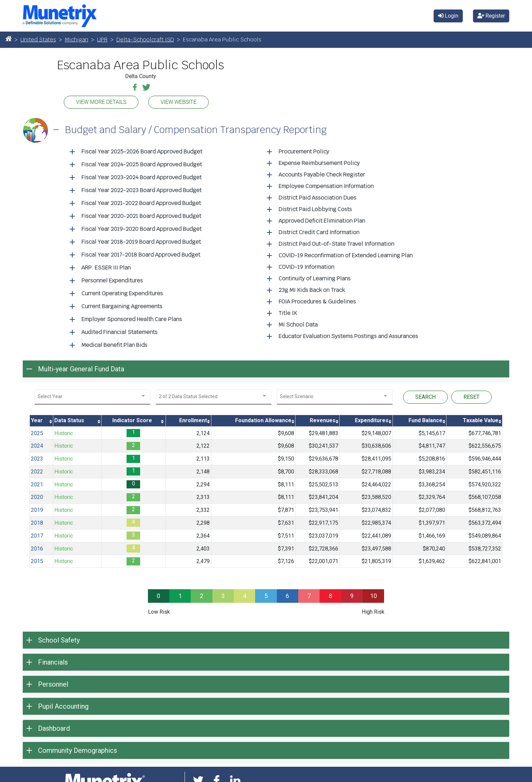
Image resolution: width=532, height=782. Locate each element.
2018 (37, 521)
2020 (37, 495)
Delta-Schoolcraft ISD (145, 38)
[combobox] (92, 395)
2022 (37, 470)
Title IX (288, 311)
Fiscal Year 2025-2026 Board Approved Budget (142, 150)
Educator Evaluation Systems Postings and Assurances (348, 334)
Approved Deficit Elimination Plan (322, 219)
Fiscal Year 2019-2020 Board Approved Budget (141, 227)
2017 (37, 534)
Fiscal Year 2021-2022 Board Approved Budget (141, 201)
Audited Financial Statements (119, 330)
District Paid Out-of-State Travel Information (336, 242)
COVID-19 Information (306, 265)
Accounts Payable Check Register (322, 173)
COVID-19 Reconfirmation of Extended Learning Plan (346, 254)
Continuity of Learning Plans (315, 277)
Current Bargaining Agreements (122, 305)
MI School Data (298, 323)
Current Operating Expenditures (122, 292)
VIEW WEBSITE (178, 100)
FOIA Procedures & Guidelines (317, 300)
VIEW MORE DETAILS (101, 100)
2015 (37, 560)
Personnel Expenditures (112, 279)
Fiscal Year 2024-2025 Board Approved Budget (142, 163)
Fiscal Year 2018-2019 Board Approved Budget (141, 240)
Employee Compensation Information (326, 184)
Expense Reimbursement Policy (319, 161)
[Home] (8, 37)
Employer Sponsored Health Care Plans (132, 318)
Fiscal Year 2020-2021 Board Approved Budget (141, 214)
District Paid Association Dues (317, 196)
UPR (102, 38)
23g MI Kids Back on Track (312, 288)
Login (448, 15)
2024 (37, 444)
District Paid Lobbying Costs (315, 208)
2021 (37, 483)
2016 (37, 547)
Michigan (77, 38)
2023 (37, 457)
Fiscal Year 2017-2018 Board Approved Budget (141, 253)
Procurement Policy (304, 150)
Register (491, 15)
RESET (471, 395)
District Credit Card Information (319, 231)
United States (38, 38)
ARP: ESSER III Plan (106, 266)
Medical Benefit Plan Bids (114, 343)
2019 (37, 508)
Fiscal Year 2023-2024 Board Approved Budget (141, 176)
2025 (37, 431)
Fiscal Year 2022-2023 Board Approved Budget (141, 189)
